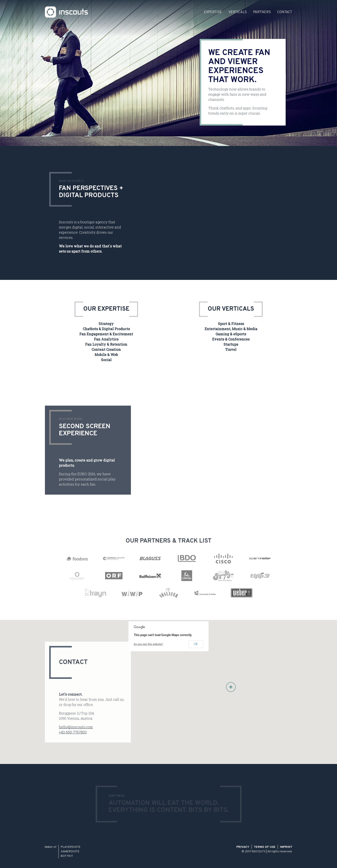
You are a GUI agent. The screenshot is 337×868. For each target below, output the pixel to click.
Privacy (243, 847)
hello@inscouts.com (76, 727)
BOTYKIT (67, 856)
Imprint (286, 847)
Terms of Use (265, 847)
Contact (285, 12)
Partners (262, 12)
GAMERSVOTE (70, 852)
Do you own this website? (149, 644)
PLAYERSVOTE (71, 847)
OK (196, 644)
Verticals (238, 12)
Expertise (213, 12)
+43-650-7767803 (73, 732)
